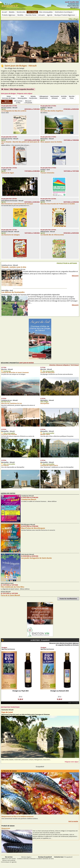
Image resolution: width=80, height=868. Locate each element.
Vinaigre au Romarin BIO (60, 691)
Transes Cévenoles (47, 173)
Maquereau (6, 828)
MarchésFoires (72, 97)
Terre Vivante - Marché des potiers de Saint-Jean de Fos (20, 143)
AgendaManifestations (7, 102)
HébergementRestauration (44, 97)
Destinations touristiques (64, 12)
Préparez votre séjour (72, 762)
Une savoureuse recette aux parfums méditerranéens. (20, 818)
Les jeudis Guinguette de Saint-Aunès (36, 558)
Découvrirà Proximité (28, 102)
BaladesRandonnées (33, 97)
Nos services (75, 8)
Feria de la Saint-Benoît (10, 595)
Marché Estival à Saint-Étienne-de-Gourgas (17, 204)
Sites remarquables (46, 12)
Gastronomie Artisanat (55, 97)
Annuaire (42, 15)
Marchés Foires (31, 15)
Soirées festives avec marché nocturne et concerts (38, 530)
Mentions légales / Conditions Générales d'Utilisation (26, 858)
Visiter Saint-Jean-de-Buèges (9, 97)
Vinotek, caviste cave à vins (14, 267)
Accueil (4, 12)
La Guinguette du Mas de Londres (14, 111)
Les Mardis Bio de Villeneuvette (52, 235)
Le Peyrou (5, 465)
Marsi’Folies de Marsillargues (33, 528)
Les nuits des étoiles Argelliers (52, 111)
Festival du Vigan (8, 173)
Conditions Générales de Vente (45, 858)
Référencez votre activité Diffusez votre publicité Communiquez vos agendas (9, 859)
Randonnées (21, 12)
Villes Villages (32, 12)
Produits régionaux (9, 15)
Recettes (20, 15)
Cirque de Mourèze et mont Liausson (15, 372)
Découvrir (75, 276)
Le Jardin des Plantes (9, 434)
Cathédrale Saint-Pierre (49, 465)
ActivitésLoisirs (64, 97)
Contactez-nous (74, 4)
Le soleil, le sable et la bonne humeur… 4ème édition (39, 501)
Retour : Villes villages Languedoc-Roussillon (19, 89)
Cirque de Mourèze (47, 372)
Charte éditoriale (73, 6)
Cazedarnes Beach (29, 499)
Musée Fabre (45, 434)
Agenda (50, 15)
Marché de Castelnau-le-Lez (12, 403)
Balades (12, 12)
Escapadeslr (40, 767)
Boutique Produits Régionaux (65, 15)
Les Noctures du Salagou (10, 235)
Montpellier (45, 403)
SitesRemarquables (22, 97)
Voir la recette (73, 821)
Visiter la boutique (73, 703)
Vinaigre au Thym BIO (20, 691)
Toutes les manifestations (68, 599)
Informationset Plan (18, 102)
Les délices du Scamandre (13, 292)
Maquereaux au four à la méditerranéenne (17, 816)
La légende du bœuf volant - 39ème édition (15, 589)
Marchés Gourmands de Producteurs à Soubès (58, 204)
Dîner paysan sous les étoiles (51, 142)
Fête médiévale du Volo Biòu (12, 587)
